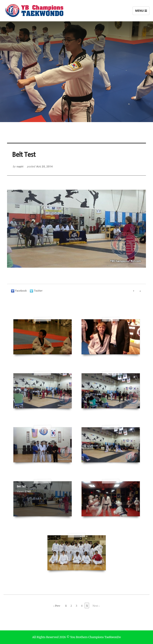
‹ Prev (57, 606)
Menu (141, 12)
